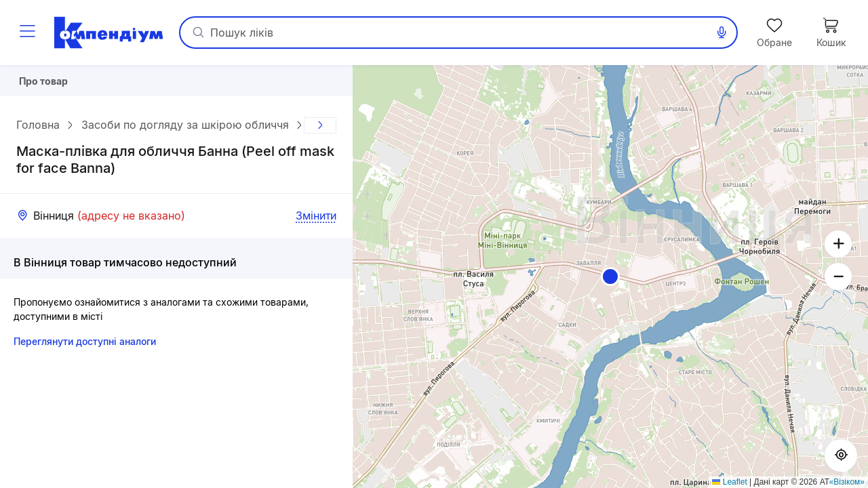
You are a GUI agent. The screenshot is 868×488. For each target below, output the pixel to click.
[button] (610, 277)
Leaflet (729, 482)
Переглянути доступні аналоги (85, 347)
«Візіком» (847, 482)
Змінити (316, 221)
